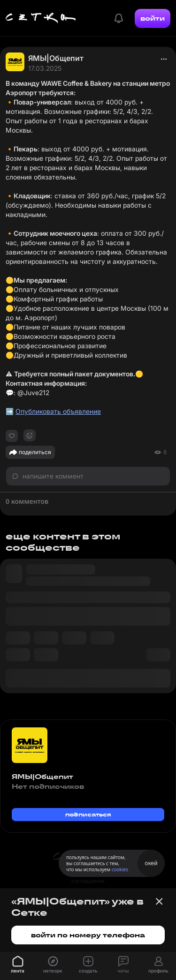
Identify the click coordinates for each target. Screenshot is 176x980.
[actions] (164, 59)
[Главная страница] (41, 18)
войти (153, 18)
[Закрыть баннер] (159, 901)
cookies (120, 869)
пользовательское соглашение (88, 877)
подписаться (88, 814)
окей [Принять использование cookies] (151, 863)
